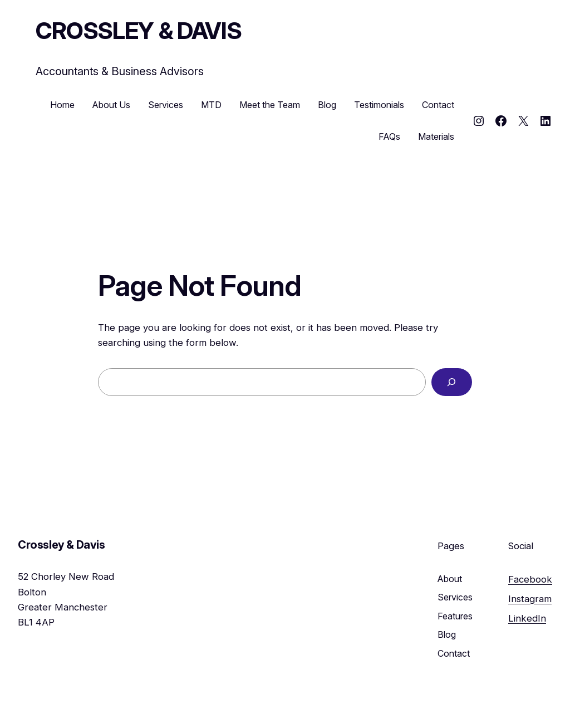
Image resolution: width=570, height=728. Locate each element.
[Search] (452, 382)
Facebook (530, 579)
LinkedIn (527, 618)
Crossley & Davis (139, 31)
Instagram (530, 599)
